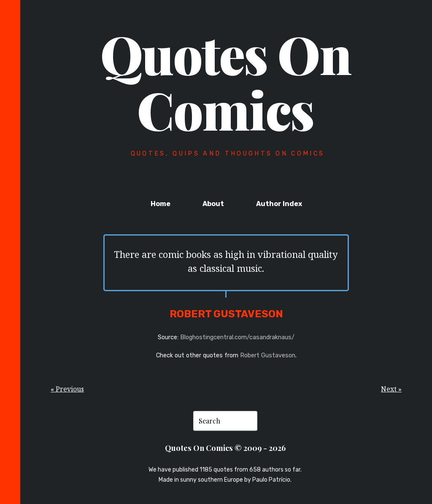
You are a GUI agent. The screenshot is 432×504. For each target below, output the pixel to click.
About (213, 204)
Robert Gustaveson (268, 355)
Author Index (279, 204)
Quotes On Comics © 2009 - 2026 (225, 448)
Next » (391, 389)
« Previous (67, 389)
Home (161, 204)
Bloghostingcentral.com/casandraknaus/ (237, 337)
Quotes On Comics (226, 81)
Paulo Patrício (271, 480)
